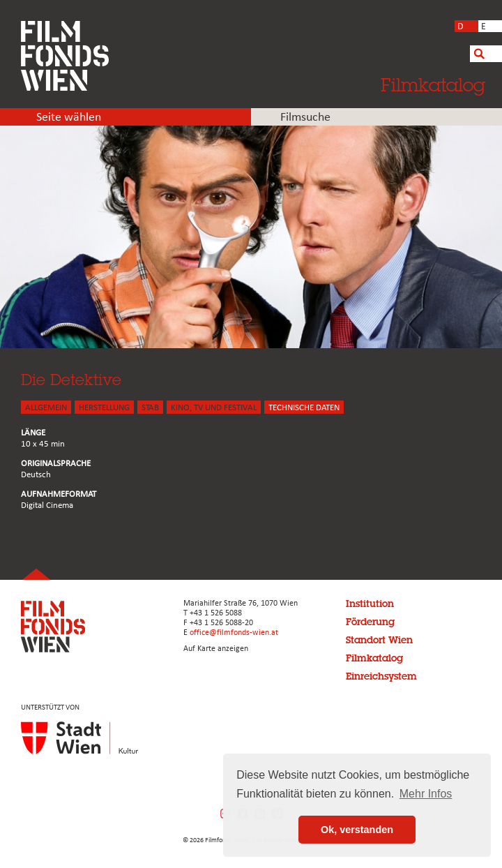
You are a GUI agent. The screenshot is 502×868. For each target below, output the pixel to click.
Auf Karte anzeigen (216, 649)
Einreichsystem (381, 676)
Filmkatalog (433, 84)
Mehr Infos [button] (426, 794)
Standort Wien (379, 640)
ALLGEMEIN (46, 408)
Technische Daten (304, 408)
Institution (370, 604)
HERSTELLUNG (104, 408)
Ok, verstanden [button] (357, 830)
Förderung (370, 622)
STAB (150, 408)
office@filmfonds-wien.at (234, 633)
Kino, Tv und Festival (214, 408)
